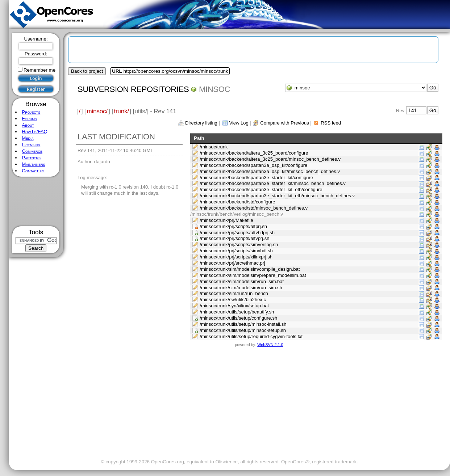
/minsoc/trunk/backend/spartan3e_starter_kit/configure (256, 178)
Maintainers (33, 164)
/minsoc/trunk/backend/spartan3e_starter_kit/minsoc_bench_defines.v (273, 183)
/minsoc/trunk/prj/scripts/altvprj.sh (234, 238)
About (28, 125)
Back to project (87, 71)
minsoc (214, 89)
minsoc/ (97, 111)
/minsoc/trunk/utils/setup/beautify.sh (237, 312)
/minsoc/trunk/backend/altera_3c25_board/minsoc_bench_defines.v (270, 159)
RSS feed (331, 123)
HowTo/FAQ (35, 132)
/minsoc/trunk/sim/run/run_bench (234, 293)
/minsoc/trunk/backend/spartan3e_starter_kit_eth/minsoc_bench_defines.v (277, 196)
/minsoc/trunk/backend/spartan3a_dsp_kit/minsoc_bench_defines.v (270, 171)
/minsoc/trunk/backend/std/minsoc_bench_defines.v (254, 208)
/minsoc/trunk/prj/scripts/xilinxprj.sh (236, 257)
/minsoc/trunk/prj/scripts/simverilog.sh (239, 245)
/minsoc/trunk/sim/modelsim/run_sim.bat (242, 281)
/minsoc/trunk (214, 147)
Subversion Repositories (133, 89)
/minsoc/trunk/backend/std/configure (237, 202)
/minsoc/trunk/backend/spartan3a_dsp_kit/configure (253, 165)
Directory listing (201, 123)
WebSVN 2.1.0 (270, 345)
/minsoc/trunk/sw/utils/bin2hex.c (233, 300)
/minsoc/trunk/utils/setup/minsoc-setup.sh (243, 330)
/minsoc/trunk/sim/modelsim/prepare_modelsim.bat (253, 275)
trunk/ (121, 111)
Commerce (32, 151)
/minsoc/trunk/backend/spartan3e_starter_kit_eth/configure (261, 189)
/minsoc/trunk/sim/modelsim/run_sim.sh (241, 288)
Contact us (33, 171)
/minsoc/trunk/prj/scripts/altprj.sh (233, 226)
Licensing (31, 145)
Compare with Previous (284, 123)
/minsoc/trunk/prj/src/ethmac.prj (232, 263)
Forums (29, 119)
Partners (31, 158)
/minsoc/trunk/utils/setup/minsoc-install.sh (243, 324)
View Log (239, 123)
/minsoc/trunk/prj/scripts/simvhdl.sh (236, 251)
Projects (31, 112)
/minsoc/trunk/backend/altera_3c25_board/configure (254, 153)
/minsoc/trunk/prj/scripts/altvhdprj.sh (237, 233)
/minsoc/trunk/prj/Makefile (226, 220)
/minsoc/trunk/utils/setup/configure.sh (238, 318)
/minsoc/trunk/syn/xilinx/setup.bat (234, 306)
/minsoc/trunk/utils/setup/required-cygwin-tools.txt (251, 336)
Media (28, 138)
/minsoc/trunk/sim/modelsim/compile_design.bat (250, 269)
